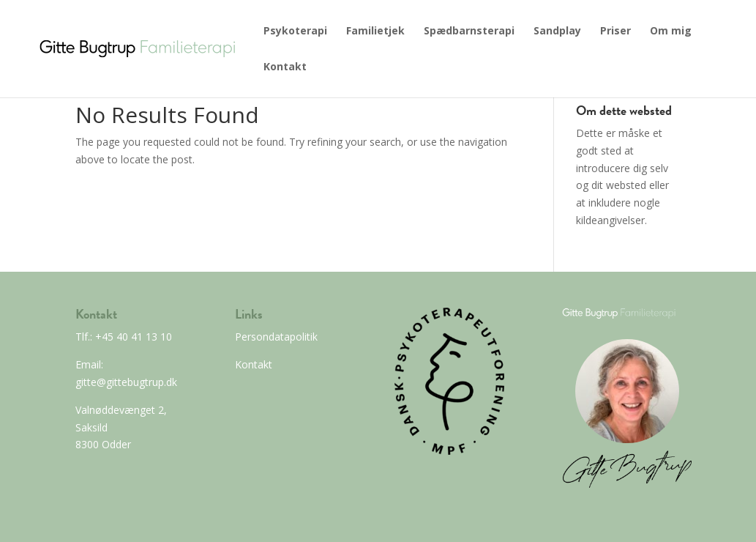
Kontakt (285, 67)
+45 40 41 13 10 (132, 337)
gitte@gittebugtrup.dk (126, 382)
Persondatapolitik (276, 337)
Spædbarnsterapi (469, 31)
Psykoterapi (295, 31)
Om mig (671, 31)
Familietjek (375, 31)
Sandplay (557, 31)
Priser (615, 31)
